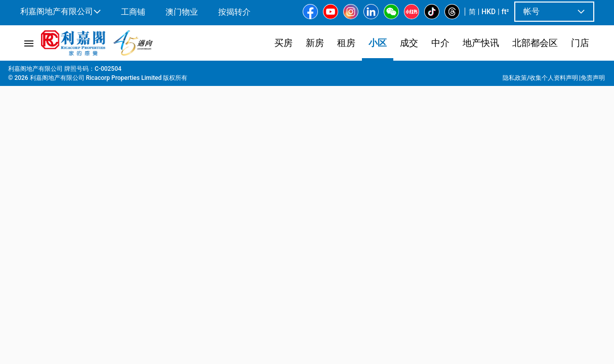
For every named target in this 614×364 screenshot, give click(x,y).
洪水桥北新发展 (181, 71)
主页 (26, 71)
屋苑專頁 (55, 71)
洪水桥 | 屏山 (127, 71)
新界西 (88, 71)
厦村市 (225, 71)
